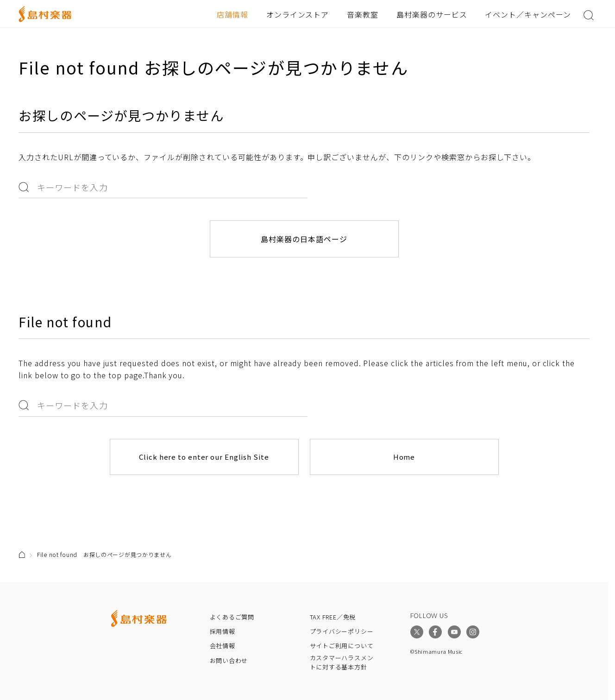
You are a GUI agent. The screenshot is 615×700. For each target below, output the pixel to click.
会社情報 (223, 646)
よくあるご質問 (232, 617)
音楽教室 (363, 14)
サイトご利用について (342, 646)
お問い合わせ (229, 660)
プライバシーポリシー (342, 631)
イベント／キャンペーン (528, 14)
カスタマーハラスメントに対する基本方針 (342, 662)
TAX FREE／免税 (333, 617)
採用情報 (223, 631)
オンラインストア (298, 14)
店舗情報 (232, 14)
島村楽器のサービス (432, 14)
